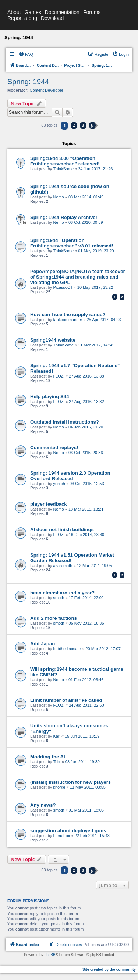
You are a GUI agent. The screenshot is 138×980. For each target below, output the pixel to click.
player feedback (49, 504)
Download (52, 18)
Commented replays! (54, 448)
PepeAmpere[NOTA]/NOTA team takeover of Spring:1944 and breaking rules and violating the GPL (78, 277)
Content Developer (47, 90)
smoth (59, 598)
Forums (92, 12)
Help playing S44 (50, 397)
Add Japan (43, 644)
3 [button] (83, 125)
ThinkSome (63, 169)
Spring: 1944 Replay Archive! (64, 217)
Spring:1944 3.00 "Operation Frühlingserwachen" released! (65, 161)
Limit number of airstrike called (66, 700)
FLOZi (59, 376)
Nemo (58, 197)
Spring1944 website (53, 340)
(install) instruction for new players (70, 782)
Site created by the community (109, 969)
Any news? (43, 805)
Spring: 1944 (28, 82)
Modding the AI (48, 757)
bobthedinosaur (67, 649)
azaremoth (63, 566)
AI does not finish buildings (62, 530)
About (14, 12)
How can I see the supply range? (68, 315)
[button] (93, 125)
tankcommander (68, 320)
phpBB (50, 955)
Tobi (57, 762)
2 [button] (74, 125)
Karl (57, 736)
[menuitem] (26, 54)
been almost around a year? (62, 593)
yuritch (59, 484)
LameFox (61, 836)
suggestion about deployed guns (68, 831)
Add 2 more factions (54, 618)
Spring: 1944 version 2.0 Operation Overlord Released (70, 476)
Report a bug (22, 18)
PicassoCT (63, 287)
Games (33, 12)
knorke (59, 787)
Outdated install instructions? (65, 422)
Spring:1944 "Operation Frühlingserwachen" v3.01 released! (72, 243)
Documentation (62, 12)
